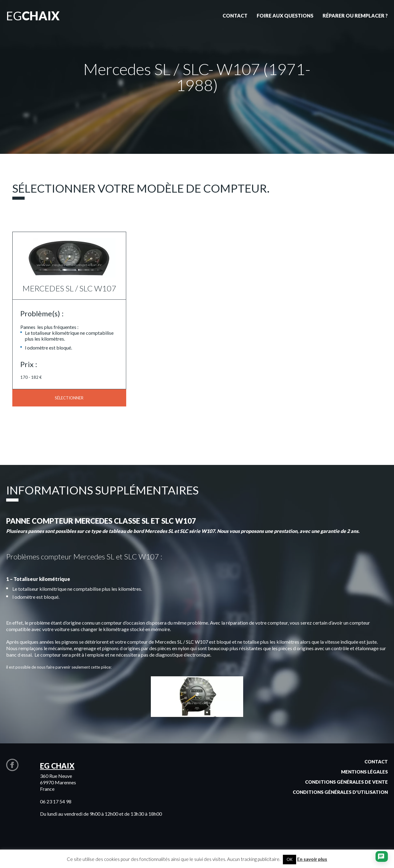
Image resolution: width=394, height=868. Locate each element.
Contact (376, 762)
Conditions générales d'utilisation (340, 792)
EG (33, 16)
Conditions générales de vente (346, 782)
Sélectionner (69, 398)
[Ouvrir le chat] (381, 857)
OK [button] (289, 859)
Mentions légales (364, 772)
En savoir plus (312, 859)
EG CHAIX (57, 766)
